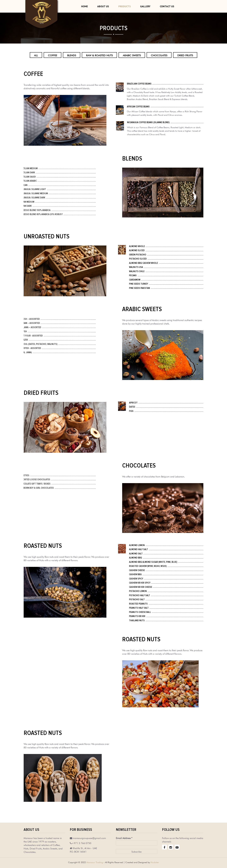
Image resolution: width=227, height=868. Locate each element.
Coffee (52, 55)
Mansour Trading (95, 862)
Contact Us (167, 6)
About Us (103, 6)
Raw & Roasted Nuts (99, 55)
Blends (72, 55)
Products (125, 6)
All (36, 55)
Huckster (155, 862)
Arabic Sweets (132, 55)
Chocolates (159, 55)
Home (84, 6)
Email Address (124, 838)
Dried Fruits (185, 55)
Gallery (145, 6)
